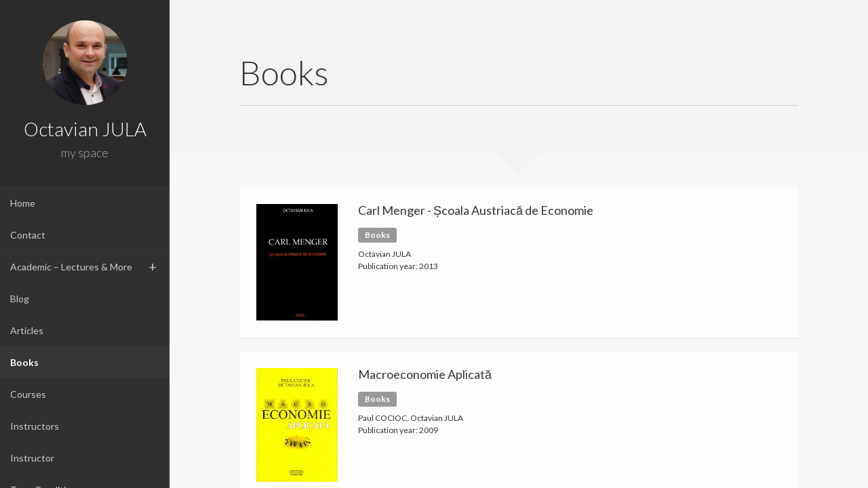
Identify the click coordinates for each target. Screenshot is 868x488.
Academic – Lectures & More (71, 267)
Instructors (35, 426)
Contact (28, 235)
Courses (28, 394)
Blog (20, 299)
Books (24, 362)
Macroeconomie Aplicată (425, 374)
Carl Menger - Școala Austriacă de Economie (475, 210)
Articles (27, 330)
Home (23, 203)
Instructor (32, 458)
